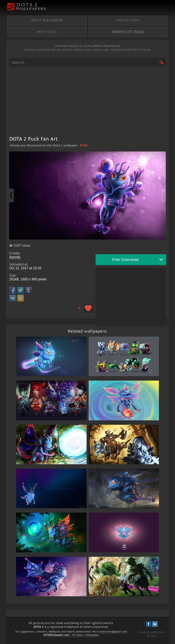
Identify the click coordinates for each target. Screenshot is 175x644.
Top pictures (128, 21)
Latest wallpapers (47, 21)
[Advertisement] (88, 101)
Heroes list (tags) (128, 32)
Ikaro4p (15, 257)
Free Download (125, 260)
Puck (84, 145)
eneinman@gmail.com (113, 632)
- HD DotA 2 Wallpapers (71, 635)
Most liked (47, 32)
